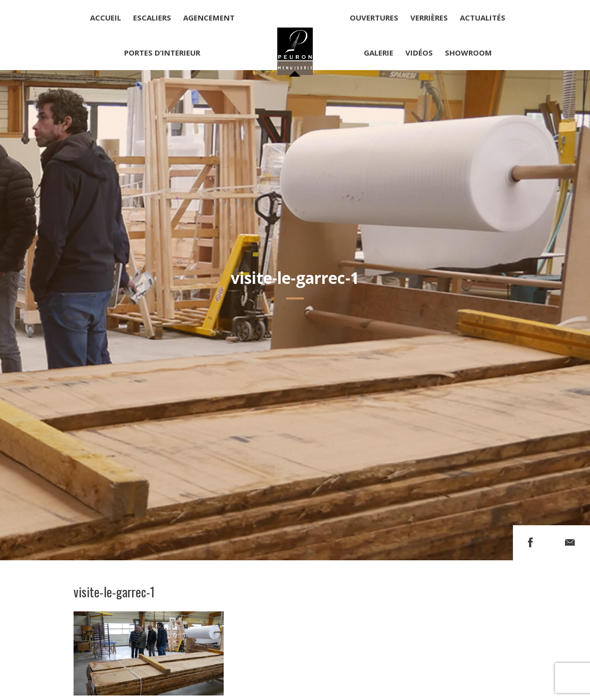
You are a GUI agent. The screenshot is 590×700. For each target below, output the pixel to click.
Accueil (106, 18)
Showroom (468, 53)
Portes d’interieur (162, 53)
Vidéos (419, 53)
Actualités (483, 18)
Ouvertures (374, 18)
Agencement (209, 18)
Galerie (379, 53)
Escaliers (152, 18)
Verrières (429, 18)
